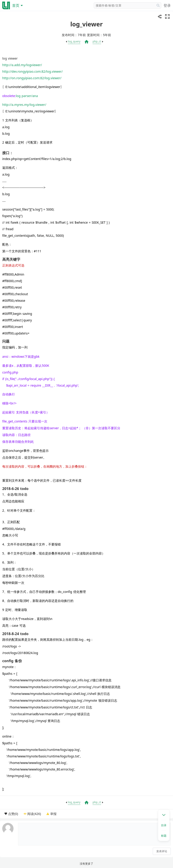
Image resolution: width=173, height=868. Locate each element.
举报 (53, 814)
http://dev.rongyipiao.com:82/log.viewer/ (32, 71)
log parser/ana (27, 96)
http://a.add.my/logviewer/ (22, 65)
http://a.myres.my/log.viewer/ (24, 105)
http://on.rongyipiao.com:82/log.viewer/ (32, 78)
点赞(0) (13, 814)
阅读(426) (34, 814)
